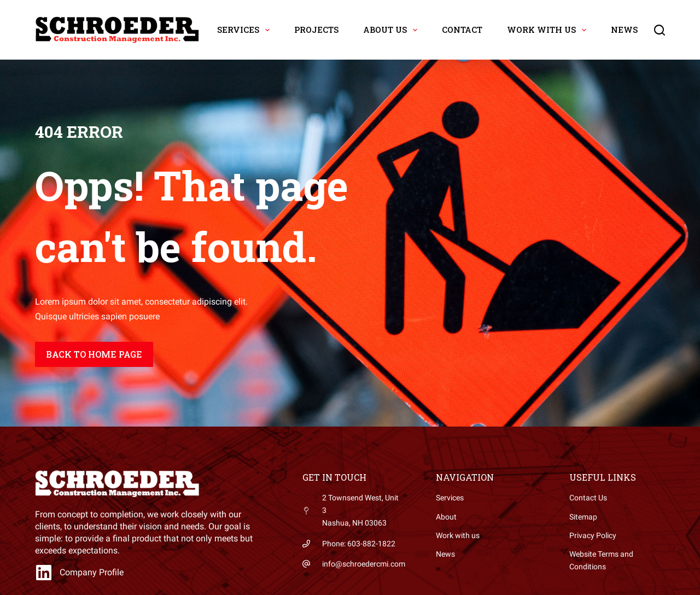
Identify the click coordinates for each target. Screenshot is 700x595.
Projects (316, 30)
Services (246, 30)
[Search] (660, 30)
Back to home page (94, 354)
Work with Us (549, 30)
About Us (392, 30)
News (624, 30)
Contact (462, 30)
